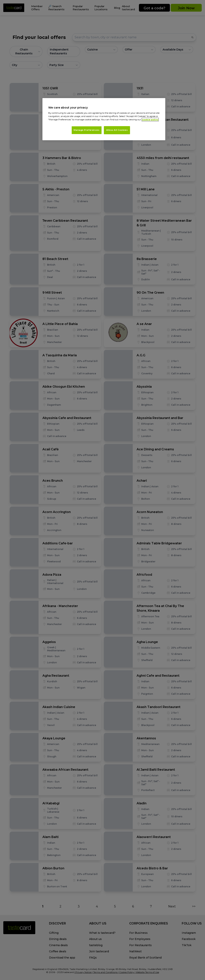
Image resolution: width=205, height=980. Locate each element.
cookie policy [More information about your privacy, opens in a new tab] (150, 120)
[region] (104, 119)
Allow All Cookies (117, 130)
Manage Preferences (87, 130)
